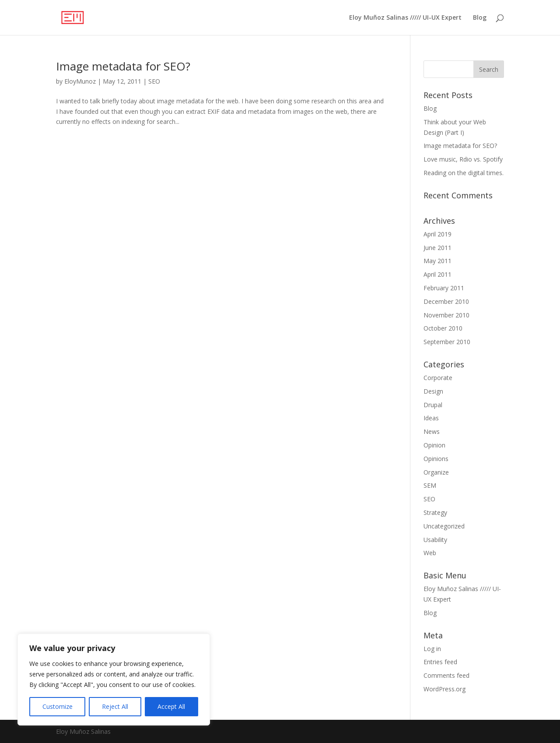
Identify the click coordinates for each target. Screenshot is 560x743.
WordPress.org (444, 689)
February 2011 (444, 288)
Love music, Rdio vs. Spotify (463, 159)
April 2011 (437, 274)
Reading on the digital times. (464, 173)
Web (430, 553)
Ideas (431, 418)
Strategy (435, 512)
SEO (154, 81)
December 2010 (446, 301)
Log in (432, 649)
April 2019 (437, 234)
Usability (435, 540)
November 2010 (446, 315)
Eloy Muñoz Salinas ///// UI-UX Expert (405, 18)
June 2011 (437, 248)
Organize (436, 472)
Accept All (171, 706)
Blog (480, 18)
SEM (430, 485)
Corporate (438, 378)
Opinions (436, 459)
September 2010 (447, 342)
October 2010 (443, 328)
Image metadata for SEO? (123, 66)
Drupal (433, 405)
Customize (58, 706)
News (432, 431)
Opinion (434, 445)
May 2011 (437, 261)
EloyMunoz (80, 81)
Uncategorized (444, 526)
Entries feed (440, 662)
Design (433, 391)
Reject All (115, 706)
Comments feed (446, 675)
